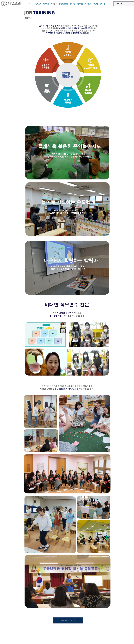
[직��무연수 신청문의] (68, 620)
